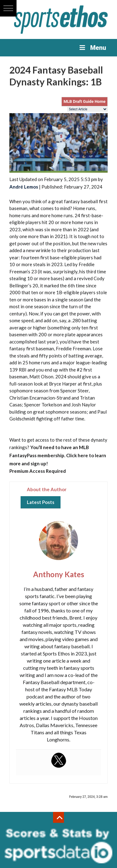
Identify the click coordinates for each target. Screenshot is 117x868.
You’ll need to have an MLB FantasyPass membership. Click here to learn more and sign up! (58, 455)
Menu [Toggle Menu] (92, 48)
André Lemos (24, 187)
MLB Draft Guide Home (85, 101)
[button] (8, 8)
